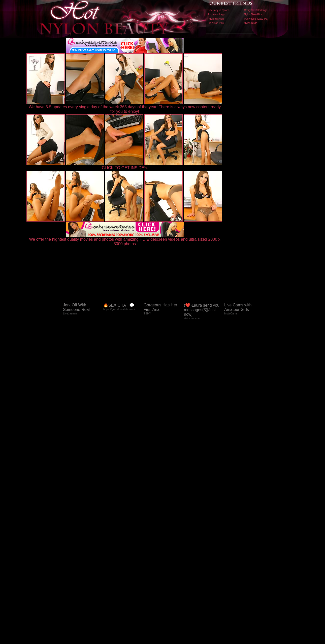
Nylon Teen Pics (253, 14)
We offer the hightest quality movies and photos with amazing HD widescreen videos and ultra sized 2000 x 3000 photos (125, 240)
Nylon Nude (251, 23)
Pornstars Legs (216, 14)
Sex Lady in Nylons (219, 10)
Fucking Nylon (216, 19)
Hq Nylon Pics (216, 23)
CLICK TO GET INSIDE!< (125, 168)
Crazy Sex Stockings (256, 10)
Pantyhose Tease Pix (256, 19)
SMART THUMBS (171, 539)
